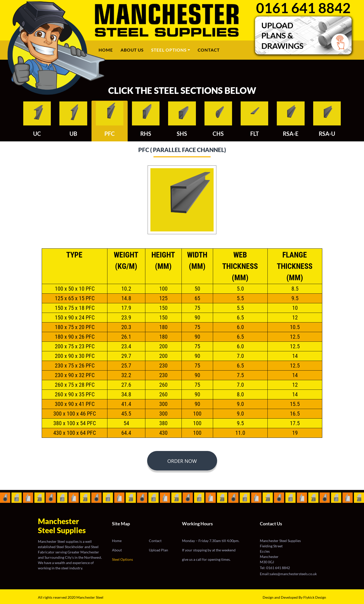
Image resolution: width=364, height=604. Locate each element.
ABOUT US (132, 50)
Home (108, 50)
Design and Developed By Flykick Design (294, 597)
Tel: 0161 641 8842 (275, 568)
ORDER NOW (182, 461)
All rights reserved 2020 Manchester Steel (71, 597)
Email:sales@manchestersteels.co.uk (288, 574)
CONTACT (209, 50)
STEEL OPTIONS (169, 50)
